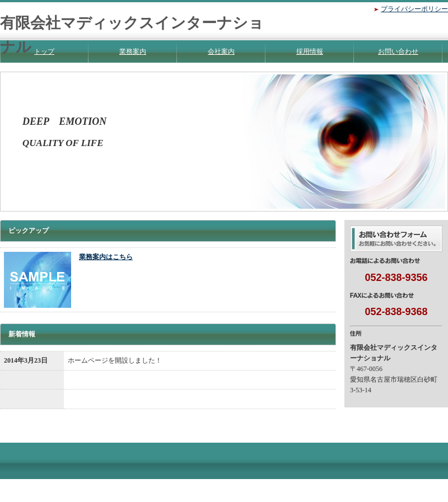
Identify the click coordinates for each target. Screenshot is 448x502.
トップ (44, 51)
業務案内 (133, 51)
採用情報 (310, 51)
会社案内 (221, 51)
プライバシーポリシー (414, 9)
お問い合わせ (398, 51)
